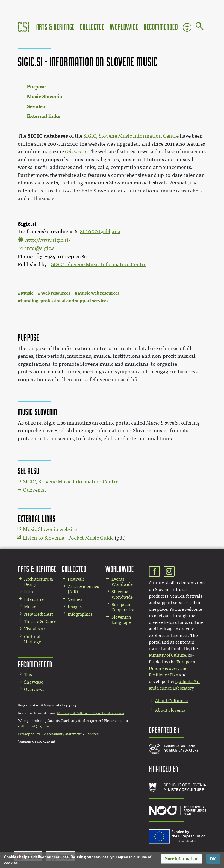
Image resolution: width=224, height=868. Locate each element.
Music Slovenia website (50, 529)
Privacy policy (29, 734)
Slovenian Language (121, 620)
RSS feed (92, 734)
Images (75, 607)
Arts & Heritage (56, 27)
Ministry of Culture (167, 655)
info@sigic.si (41, 248)
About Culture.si (171, 701)
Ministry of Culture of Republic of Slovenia (91, 713)
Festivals (76, 579)
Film (28, 592)
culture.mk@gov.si (33, 726)
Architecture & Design (39, 582)
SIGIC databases (48, 136)
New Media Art (39, 614)
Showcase (34, 682)
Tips (28, 675)
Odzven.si (76, 152)
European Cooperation (124, 607)
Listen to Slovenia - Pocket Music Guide (68, 538)
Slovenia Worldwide (122, 594)
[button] (181, 859)
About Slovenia (170, 710)
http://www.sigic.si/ (48, 240)
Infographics (80, 614)
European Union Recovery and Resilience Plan (172, 668)
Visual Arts (35, 629)
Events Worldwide (122, 582)
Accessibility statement (63, 734)
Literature (34, 599)
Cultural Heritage (33, 639)
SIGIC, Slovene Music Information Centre (99, 264)
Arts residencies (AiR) (83, 589)
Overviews (34, 689)
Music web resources (98, 293)
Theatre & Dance (40, 622)
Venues (75, 599)
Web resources (55, 293)
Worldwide (124, 27)
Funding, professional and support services (64, 301)
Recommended (161, 27)
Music (27, 293)
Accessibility (187, 27)
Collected (92, 27)
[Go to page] (200, 27)
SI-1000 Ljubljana (100, 232)
